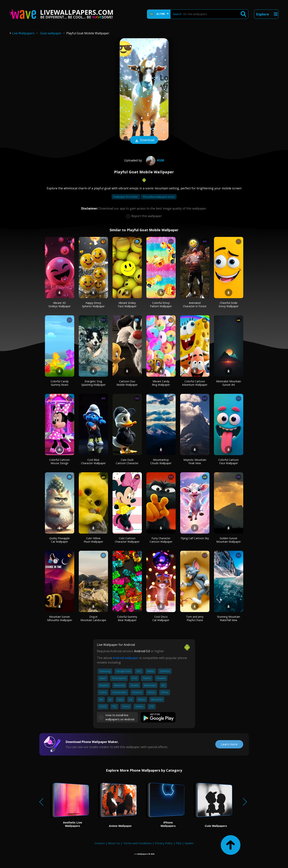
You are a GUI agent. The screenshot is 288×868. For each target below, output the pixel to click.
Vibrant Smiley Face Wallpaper (127, 305)
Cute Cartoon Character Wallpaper (127, 540)
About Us (114, 843)
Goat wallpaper (51, 33)
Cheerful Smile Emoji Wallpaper (229, 305)
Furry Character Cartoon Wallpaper (161, 540)
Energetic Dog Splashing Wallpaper (93, 383)
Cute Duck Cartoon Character (127, 461)
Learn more (229, 744)
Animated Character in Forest (195, 305)
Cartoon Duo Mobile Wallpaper (127, 383)
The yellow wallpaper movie (159, 197)
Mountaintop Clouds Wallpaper (161, 461)
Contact (100, 843)
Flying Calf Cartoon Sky (195, 538)
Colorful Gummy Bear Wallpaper (127, 618)
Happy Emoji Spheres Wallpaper (93, 305)
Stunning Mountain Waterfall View (229, 618)
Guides (189, 843)
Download (144, 140)
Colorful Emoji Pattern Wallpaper (161, 305)
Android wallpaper (126, 658)
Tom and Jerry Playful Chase (195, 618)
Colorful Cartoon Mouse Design (59, 461)
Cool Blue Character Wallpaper (93, 461)
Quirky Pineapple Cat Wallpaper (59, 540)
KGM (155, 160)
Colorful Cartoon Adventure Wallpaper (195, 383)
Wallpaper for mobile (126, 197)
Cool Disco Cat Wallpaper (161, 618)
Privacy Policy (164, 843)
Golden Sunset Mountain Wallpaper (229, 540)
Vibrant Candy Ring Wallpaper (161, 383)
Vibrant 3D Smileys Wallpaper (60, 305)
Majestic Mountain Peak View (195, 461)
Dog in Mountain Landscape (93, 618)
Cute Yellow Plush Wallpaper (93, 540)
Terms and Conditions (137, 843)
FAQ (179, 843)
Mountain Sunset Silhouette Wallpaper (60, 618)
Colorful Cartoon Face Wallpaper (229, 461)
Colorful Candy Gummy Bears (60, 383)
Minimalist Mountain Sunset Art (229, 383)
